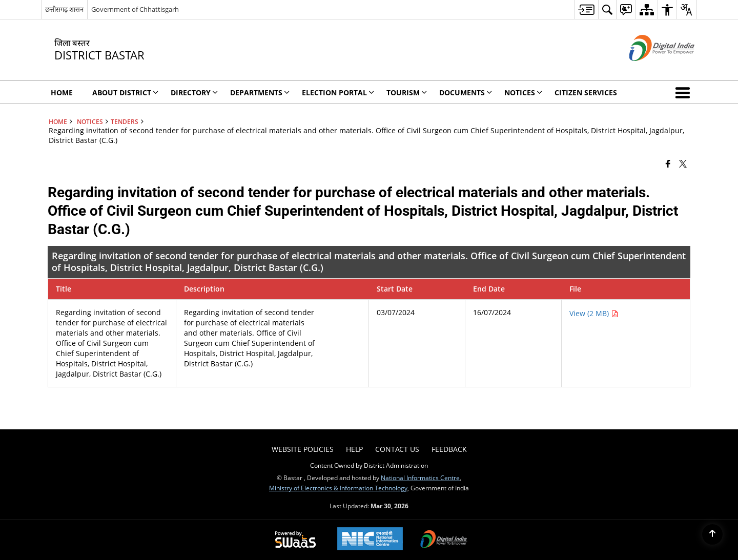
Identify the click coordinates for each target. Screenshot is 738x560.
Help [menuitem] (354, 449)
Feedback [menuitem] (449, 449)
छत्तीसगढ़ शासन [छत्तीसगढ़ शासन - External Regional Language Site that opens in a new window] (64, 9)
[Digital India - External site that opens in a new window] (649, 69)
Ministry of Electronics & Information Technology (338, 488)
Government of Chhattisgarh (135, 9)
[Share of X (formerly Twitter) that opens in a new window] (683, 163)
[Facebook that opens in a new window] (668, 163)
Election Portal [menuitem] (338, 92)
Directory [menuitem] (194, 92)
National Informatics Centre (420, 478)
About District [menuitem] (125, 92)
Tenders (125, 121)
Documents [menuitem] (466, 92)
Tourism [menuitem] (407, 92)
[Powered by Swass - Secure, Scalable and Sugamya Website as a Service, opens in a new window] (295, 540)
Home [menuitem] (62, 92)
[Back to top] (712, 534)
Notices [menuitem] (523, 92)
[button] (685, 92)
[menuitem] (586, 9)
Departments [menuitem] (260, 92)
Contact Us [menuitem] (397, 449)
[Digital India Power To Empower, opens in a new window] (444, 540)
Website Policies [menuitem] (303, 449)
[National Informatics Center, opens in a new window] (370, 540)
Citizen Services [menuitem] (586, 92)
